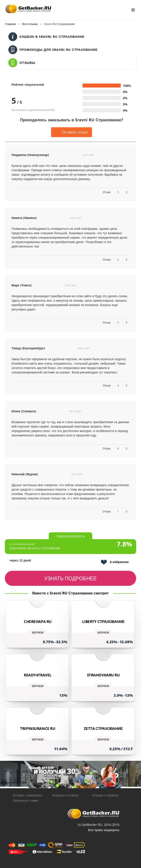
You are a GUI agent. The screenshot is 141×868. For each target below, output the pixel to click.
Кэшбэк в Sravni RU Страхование (46, 37)
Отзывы (22, 63)
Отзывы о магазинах (27, 795)
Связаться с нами (25, 800)
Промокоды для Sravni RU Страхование (53, 50)
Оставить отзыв (72, 132)
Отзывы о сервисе (105, 795)
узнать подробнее (71, 578)
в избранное (115, 562)
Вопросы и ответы (65, 795)
